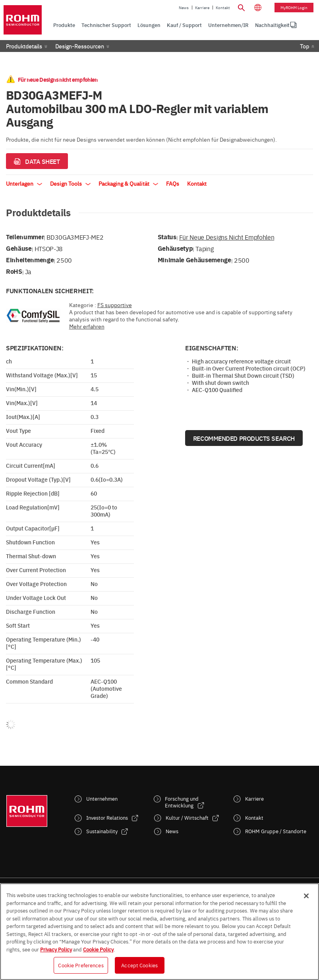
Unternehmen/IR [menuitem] (228, 25)
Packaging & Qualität (128, 183)
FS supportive (115, 305)
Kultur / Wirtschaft (187, 818)
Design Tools (70, 183)
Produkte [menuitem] (64, 25)
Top (304, 46)
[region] (159, 932)
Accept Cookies (139, 965)
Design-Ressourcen (80, 46)
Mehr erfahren (87, 326)
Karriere (202, 8)
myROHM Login (294, 8)
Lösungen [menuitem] (149, 25)
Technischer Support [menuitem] (106, 25)
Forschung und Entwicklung (182, 802)
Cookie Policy (98, 949)
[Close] (306, 896)
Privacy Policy (56, 949)
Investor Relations (107, 818)
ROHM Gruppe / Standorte (276, 831)
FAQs (173, 183)
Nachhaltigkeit (272, 25)
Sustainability (102, 831)
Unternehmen (102, 798)
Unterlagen (24, 183)
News (184, 8)
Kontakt (223, 8)
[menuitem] (272, 25)
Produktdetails (24, 46)
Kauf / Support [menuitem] (184, 25)
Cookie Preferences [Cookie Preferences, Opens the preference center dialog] (81, 965)
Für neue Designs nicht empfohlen (227, 237)
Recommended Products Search (244, 438)
